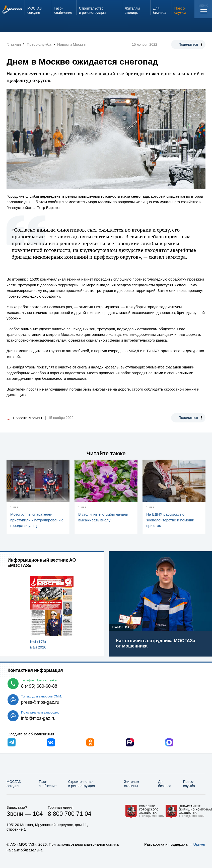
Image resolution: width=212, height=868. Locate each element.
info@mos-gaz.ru (38, 718)
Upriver (199, 844)
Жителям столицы (131, 784)
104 (38, 814)
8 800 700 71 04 (69, 814)
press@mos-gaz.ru (40, 702)
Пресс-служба (189, 784)
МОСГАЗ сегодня (14, 784)
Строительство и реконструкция (82, 784)
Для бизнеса (165, 784)
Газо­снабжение (48, 784)
